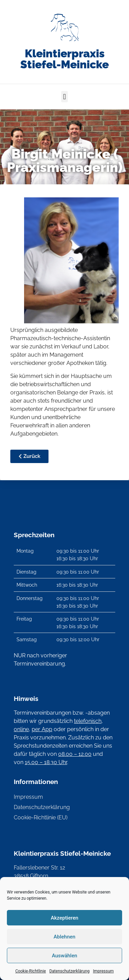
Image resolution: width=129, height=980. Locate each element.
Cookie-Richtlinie (30, 971)
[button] (64, 97)
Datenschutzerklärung (69, 971)
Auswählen (65, 956)
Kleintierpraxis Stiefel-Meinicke (64, 59)
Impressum (103, 971)
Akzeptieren (64, 918)
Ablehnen (64, 937)
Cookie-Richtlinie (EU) (41, 817)
